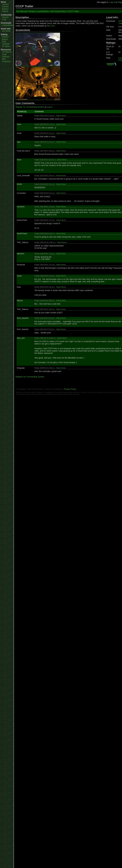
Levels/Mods (7, 25)
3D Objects (7, 52)
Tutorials (6, 44)
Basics (5, 39)
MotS (8, 31)
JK (3, 31)
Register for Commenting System (30, 107)
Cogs (4, 54)
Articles (5, 37)
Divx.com (51, 26)
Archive (5, 7)
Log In (112, 2)
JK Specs (6, 46)
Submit (5, 11)
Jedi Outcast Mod (58, 11)
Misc (4, 59)
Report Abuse (61, 116)
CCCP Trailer (73, 11)
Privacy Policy (70, 389)
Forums (5, 17)
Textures (6, 57)
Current (5, 4)
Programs (6, 61)
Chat (4, 19)
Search (5, 9)
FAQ (4, 42)
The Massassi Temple (26, 11)
